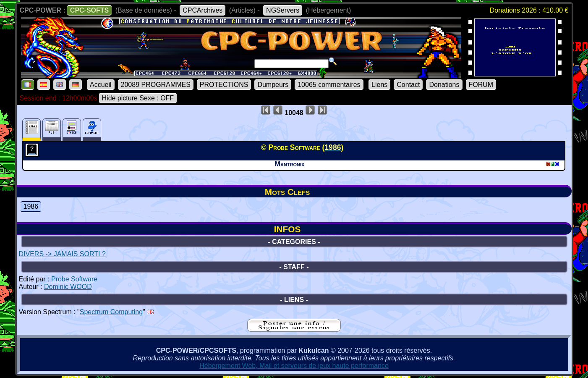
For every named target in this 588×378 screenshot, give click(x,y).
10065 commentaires (329, 85)
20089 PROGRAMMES (156, 85)
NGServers (283, 10)
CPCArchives (203, 10)
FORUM (481, 85)
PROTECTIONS (224, 85)
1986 (31, 206)
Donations (444, 85)
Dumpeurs (273, 85)
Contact (408, 85)
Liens (379, 85)
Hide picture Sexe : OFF (138, 98)
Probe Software (74, 279)
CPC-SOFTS (89, 10)
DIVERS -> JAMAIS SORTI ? (62, 254)
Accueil (101, 85)
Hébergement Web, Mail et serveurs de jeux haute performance (294, 366)
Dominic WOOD (68, 287)
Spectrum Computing (111, 312)
